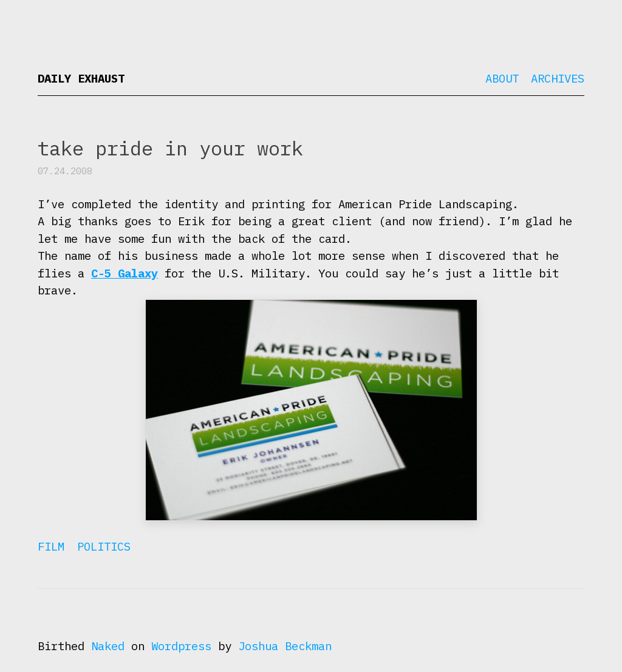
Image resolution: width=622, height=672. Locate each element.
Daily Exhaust (81, 78)
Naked (108, 646)
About (502, 78)
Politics (104, 546)
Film (51, 546)
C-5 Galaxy (125, 273)
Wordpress (181, 646)
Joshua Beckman (285, 646)
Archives (558, 78)
